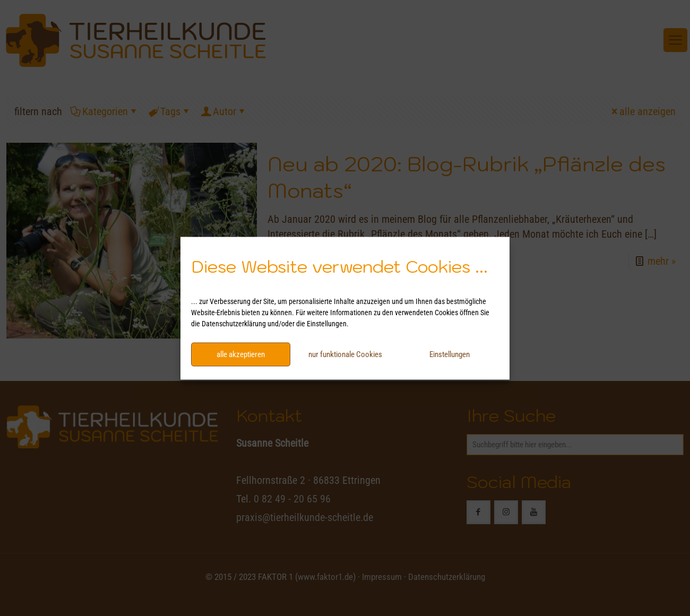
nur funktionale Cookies (345, 354)
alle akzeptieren (241, 354)
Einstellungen (450, 354)
